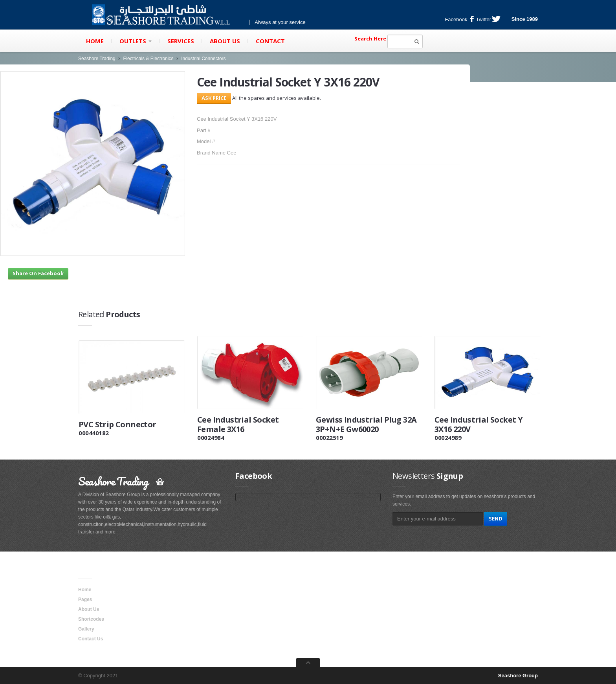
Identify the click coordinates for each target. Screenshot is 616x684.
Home (95, 41)
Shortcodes (91, 619)
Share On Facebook (38, 273)
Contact (270, 41)
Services (181, 41)
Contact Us (91, 639)
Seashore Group (518, 676)
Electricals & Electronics (148, 59)
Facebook (459, 19)
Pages (85, 599)
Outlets (136, 41)
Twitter (488, 19)
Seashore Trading (97, 59)
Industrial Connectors (203, 59)
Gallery (86, 629)
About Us (225, 41)
